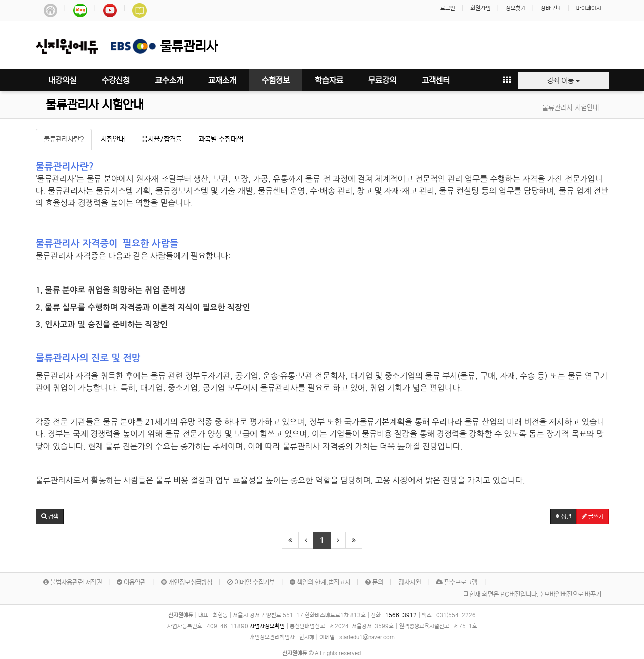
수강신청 (116, 80)
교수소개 (169, 80)
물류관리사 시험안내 (95, 105)
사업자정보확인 (267, 626)
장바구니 (551, 8)
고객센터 (436, 80)
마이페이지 (589, 8)
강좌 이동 (563, 81)
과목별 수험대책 (221, 139)
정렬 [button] (563, 516)
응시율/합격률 (162, 139)
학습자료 (329, 80)
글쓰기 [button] (592, 516)
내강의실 (62, 80)
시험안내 (113, 139)
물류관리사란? (64, 139)
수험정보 (276, 80)
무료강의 (382, 80)
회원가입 (480, 8)
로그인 (448, 8)
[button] (50, 517)
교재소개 (222, 80)
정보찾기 (516, 8)
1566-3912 (401, 615)
